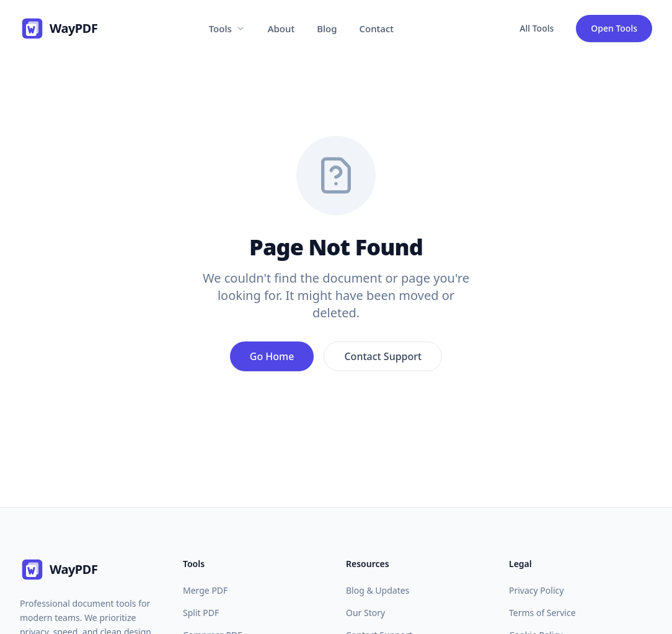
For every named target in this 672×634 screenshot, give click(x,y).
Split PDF (201, 613)
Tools (227, 29)
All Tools (537, 28)
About (281, 29)
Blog (327, 29)
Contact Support (383, 356)
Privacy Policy (536, 590)
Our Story (365, 613)
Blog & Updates (378, 590)
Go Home (272, 356)
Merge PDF (205, 590)
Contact (377, 29)
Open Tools (614, 28)
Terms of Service (542, 613)
